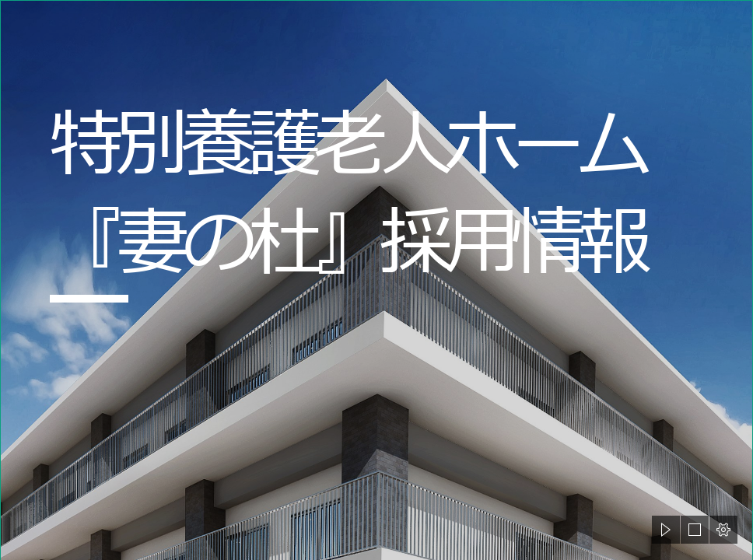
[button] (666, 530)
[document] (376, 280)
